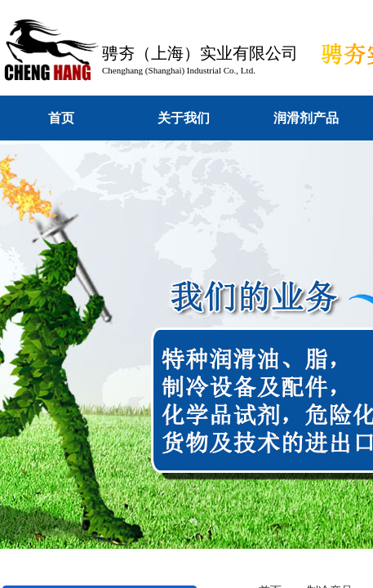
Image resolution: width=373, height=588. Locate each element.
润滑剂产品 (306, 118)
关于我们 (184, 118)
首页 (61, 118)
